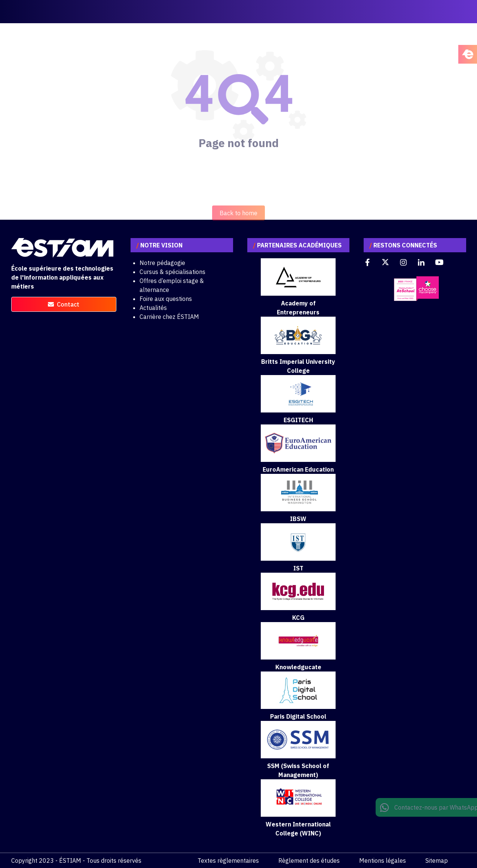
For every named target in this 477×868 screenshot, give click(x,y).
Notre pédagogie (162, 263)
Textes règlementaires (228, 861)
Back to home (239, 228)
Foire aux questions (166, 299)
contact (64, 304)
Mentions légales (383, 861)
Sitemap (437, 861)
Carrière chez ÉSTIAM (169, 317)
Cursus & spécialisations (172, 272)
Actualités (153, 308)
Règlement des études (309, 861)
